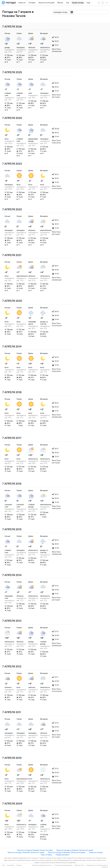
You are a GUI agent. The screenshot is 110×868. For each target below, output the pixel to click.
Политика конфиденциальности (42, 865)
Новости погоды (96, 852)
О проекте (105, 867)
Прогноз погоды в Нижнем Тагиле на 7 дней (26, 852)
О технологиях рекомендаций (63, 865)
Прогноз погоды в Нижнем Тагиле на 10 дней (67, 852)
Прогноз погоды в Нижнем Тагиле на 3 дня (35, 850)
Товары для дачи (62, 855)
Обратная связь (79, 865)
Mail (3, 865)
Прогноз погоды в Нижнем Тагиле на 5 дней (75, 850)
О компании (10, 865)
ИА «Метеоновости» (102, 865)
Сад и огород (46, 855)
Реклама (19, 865)
